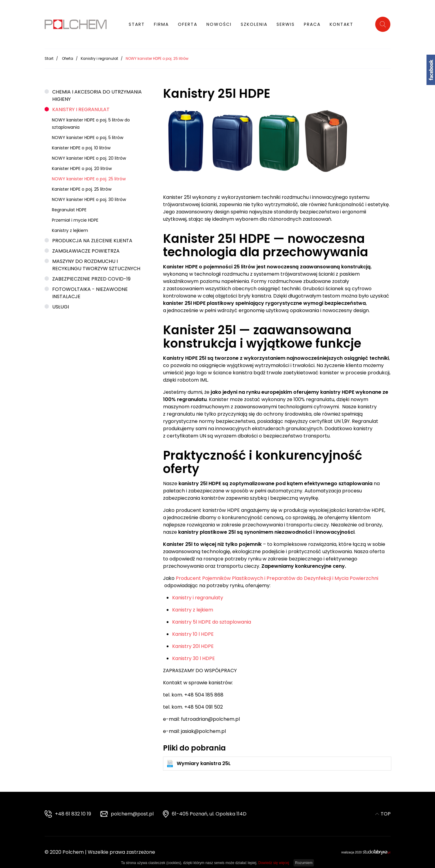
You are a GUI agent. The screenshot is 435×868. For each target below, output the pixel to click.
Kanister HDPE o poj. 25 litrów (82, 187)
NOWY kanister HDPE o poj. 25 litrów (89, 177)
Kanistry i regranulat (99, 57)
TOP (383, 814)
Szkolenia (254, 24)
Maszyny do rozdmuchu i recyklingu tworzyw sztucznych (96, 263)
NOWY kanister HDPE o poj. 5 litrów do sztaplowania (91, 122)
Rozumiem (304, 863)
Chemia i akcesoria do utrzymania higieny (97, 94)
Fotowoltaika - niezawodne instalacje (90, 291)
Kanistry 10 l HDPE (193, 632)
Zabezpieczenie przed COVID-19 (91, 277)
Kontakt (342, 24)
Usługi (61, 305)
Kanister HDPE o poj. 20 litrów (82, 167)
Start (137, 24)
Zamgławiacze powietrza (86, 249)
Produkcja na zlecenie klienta (92, 239)
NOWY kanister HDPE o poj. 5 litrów (88, 136)
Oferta (188, 24)
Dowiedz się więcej (274, 863)
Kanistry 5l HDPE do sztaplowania (212, 620)
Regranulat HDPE (69, 208)
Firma (161, 24)
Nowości (219, 24)
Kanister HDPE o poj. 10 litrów (81, 146)
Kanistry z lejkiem (70, 229)
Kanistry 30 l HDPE (194, 657)
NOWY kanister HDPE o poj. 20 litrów (89, 156)
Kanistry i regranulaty (198, 596)
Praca (312, 24)
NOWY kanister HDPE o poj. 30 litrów (89, 198)
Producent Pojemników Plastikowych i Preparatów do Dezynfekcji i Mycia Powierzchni (277, 576)
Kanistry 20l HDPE (193, 644)
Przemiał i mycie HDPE (75, 218)
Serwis (286, 24)
